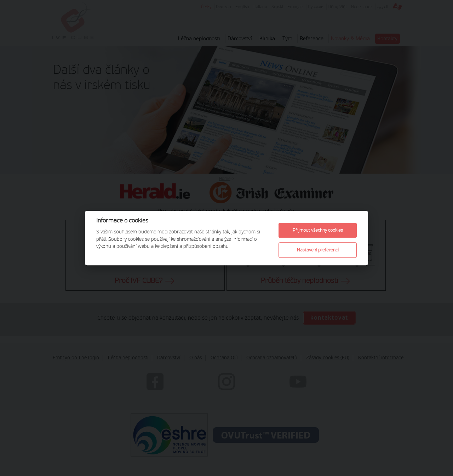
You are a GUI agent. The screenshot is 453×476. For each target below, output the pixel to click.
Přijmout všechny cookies (318, 230)
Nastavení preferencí (318, 250)
